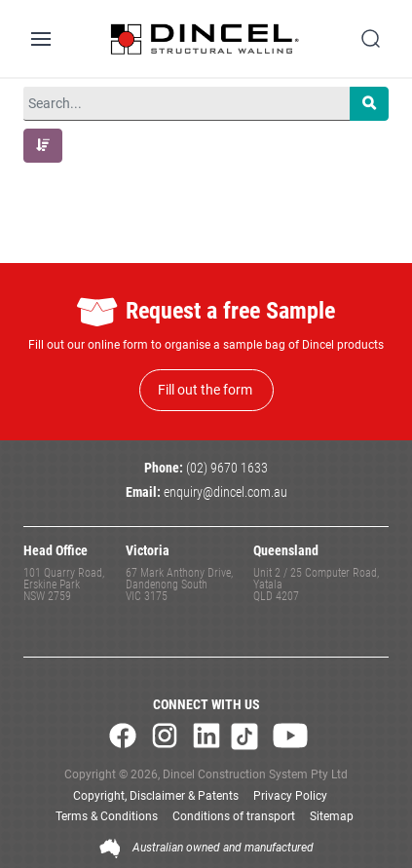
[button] (43, 146)
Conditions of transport (234, 816)
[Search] (369, 104)
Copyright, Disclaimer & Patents (156, 796)
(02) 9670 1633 (227, 468)
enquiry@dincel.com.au (225, 492)
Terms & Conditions (107, 816)
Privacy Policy (290, 796)
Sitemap (332, 816)
